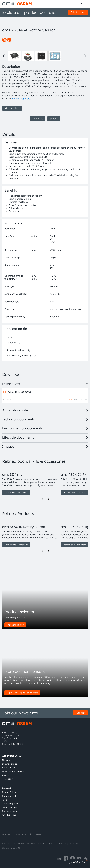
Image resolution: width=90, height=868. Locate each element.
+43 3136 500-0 (16, 744)
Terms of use (23, 843)
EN (71, 399)
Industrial (12, 337)
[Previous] (43, 499)
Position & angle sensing (19, 355)
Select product (78, 12)
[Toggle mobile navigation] (86, 4)
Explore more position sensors (22, 693)
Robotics (11, 343)
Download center (10, 796)
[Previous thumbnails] (4, 56)
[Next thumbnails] (85, 56)
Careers (6, 775)
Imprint (50, 843)
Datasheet (12, 108)
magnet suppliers (21, 99)
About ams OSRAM (12, 756)
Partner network (10, 811)
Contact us (37, 119)
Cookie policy (62, 843)
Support (54, 119)
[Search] (82, 4)
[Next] (48, 499)
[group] (30, 481)
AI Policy (74, 843)
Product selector (15, 625)
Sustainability (8, 768)
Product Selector (10, 792)
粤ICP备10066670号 (11, 848)
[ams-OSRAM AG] (17, 4)
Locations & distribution (13, 771)
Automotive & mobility (18, 350)
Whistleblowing (9, 815)
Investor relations (10, 764)
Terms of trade (38, 843)
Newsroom (7, 760)
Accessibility (8, 779)
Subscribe (80, 713)
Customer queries (10, 804)
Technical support (10, 807)
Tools (5, 800)
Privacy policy (9, 843)
